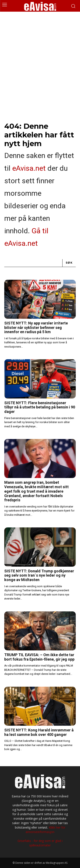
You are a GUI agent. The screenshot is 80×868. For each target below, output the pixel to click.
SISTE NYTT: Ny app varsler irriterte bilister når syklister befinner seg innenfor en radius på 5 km (36, 327)
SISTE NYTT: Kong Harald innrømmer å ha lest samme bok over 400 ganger (39, 732)
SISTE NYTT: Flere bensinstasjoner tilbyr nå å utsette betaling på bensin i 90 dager (40, 407)
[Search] (69, 263)
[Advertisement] (40, 54)
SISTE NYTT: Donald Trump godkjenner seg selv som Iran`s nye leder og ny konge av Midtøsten (39, 575)
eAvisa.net (29, 168)
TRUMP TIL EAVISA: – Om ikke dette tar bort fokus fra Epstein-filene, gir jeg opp (39, 657)
